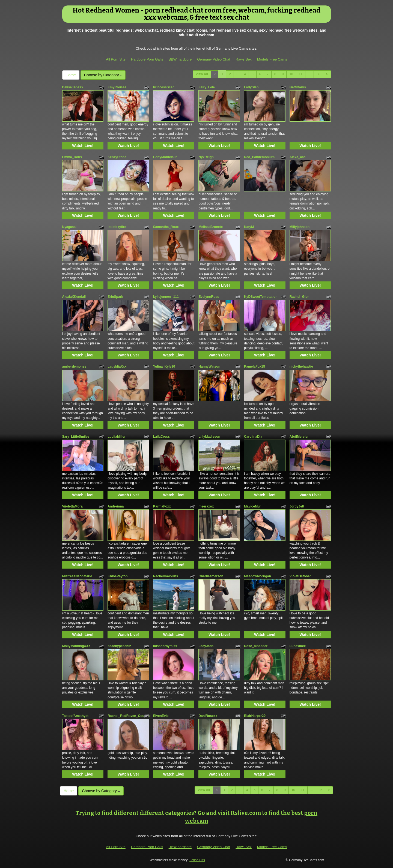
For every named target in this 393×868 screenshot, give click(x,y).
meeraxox (206, 506)
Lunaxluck (298, 646)
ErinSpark (115, 297)
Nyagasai (69, 227)
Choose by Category (103, 75)
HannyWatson (209, 367)
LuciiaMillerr (117, 437)
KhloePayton (117, 576)
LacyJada (206, 646)
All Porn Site (116, 59)
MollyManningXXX (76, 646)
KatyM (249, 227)
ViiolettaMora (72, 506)
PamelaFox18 (254, 367)
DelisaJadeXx (73, 87)
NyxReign (206, 157)
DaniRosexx (208, 716)
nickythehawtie (301, 367)
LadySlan (251, 87)
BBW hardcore (180, 59)
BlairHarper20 (255, 716)
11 (301, 74)
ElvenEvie (161, 716)
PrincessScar (163, 87)
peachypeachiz (119, 646)
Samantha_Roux (166, 227)
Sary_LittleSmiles (76, 437)
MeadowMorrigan (257, 576)
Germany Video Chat (214, 59)
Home (71, 75)
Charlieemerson (211, 576)
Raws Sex (244, 59)
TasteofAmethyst (75, 716)
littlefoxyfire (117, 227)
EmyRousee (117, 87)
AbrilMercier (299, 437)
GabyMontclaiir (165, 157)
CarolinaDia (253, 437)
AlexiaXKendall (74, 297)
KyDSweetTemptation (261, 297)
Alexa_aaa (298, 157)
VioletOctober (300, 576)
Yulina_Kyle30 (164, 367)
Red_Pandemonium (259, 157)
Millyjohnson (300, 227)
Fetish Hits (197, 860)
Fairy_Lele (206, 87)
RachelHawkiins (166, 576)
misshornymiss (165, 646)
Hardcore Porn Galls (147, 59)
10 (291, 74)
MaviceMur (252, 506)
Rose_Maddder (256, 646)
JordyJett (297, 506)
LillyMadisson (209, 437)
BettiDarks (298, 87)
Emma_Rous (72, 157)
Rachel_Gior (299, 297)
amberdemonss (74, 367)
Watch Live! (83, 146)
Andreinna (116, 506)
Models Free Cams (272, 59)
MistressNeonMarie (77, 576)
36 (318, 74)
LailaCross (161, 437)
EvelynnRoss (209, 297)
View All (202, 74)
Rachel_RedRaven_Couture (129, 716)
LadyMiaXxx (117, 367)
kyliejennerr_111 (166, 297)
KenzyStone (117, 157)
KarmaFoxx (162, 506)
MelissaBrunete (211, 227)
